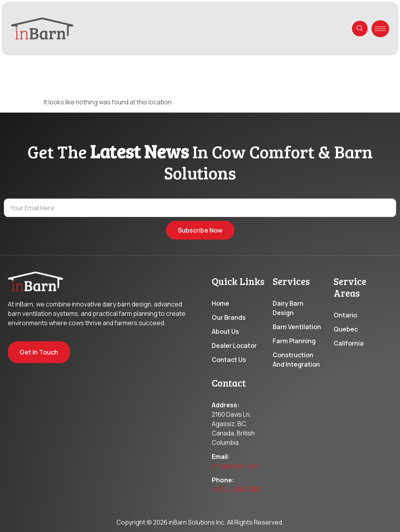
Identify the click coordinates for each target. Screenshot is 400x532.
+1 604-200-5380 (236, 491)
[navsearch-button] (360, 29)
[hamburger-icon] (380, 29)
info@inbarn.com (236, 468)
